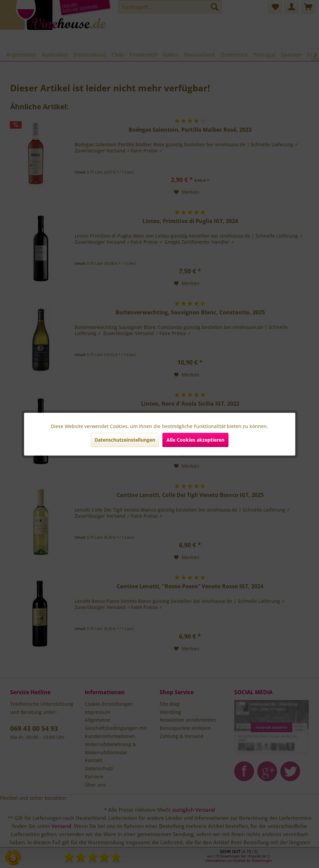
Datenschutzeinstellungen (125, 440)
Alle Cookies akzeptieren (195, 440)
